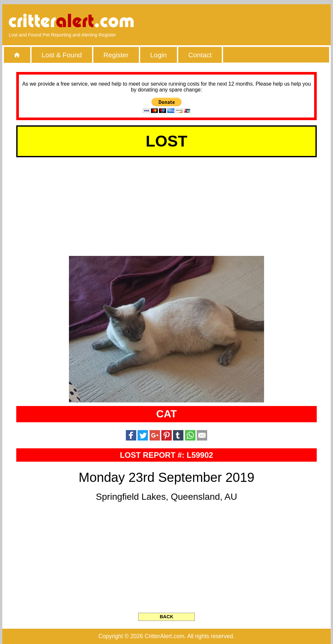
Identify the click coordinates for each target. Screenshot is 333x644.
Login (159, 55)
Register (116, 55)
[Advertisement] (249, 21)
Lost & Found (62, 55)
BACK (166, 617)
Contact (200, 55)
